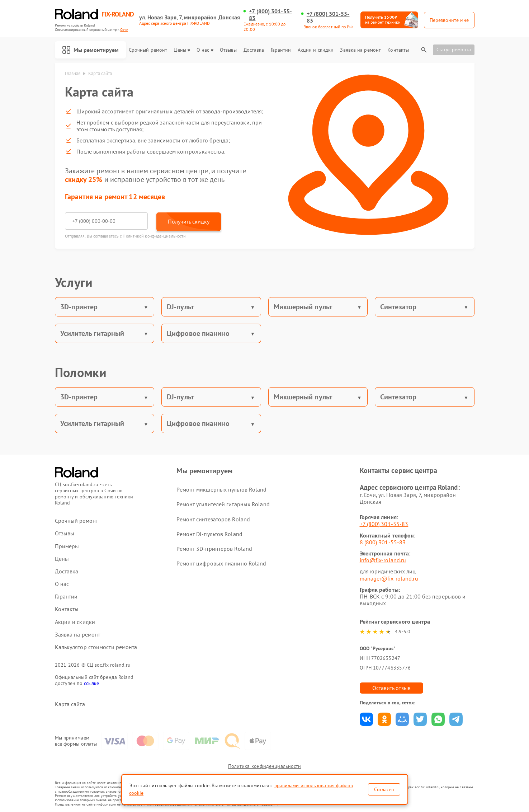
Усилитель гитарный (92, 333)
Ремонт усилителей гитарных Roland (223, 504)
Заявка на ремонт (360, 50)
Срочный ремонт (148, 50)
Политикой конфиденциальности (154, 236)
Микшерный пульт (303, 307)
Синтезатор (398, 307)
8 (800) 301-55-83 (383, 542)
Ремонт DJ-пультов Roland (209, 534)
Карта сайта (70, 704)
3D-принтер (79, 307)
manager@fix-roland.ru (389, 578)
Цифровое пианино (198, 333)
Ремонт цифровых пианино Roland (221, 563)
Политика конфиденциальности (265, 766)
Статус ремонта (454, 50)
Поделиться (366, 719)
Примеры (67, 546)
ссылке (92, 683)
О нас (205, 50)
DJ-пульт (180, 307)
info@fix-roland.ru (383, 560)
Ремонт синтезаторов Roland (213, 519)
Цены (182, 50)
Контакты (398, 50)
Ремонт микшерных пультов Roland (221, 489)
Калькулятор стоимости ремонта (96, 647)
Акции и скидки (316, 50)
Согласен (384, 789)
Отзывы (228, 50)
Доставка (254, 50)
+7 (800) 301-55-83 (270, 15)
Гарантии (281, 50)
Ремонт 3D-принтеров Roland (214, 549)
